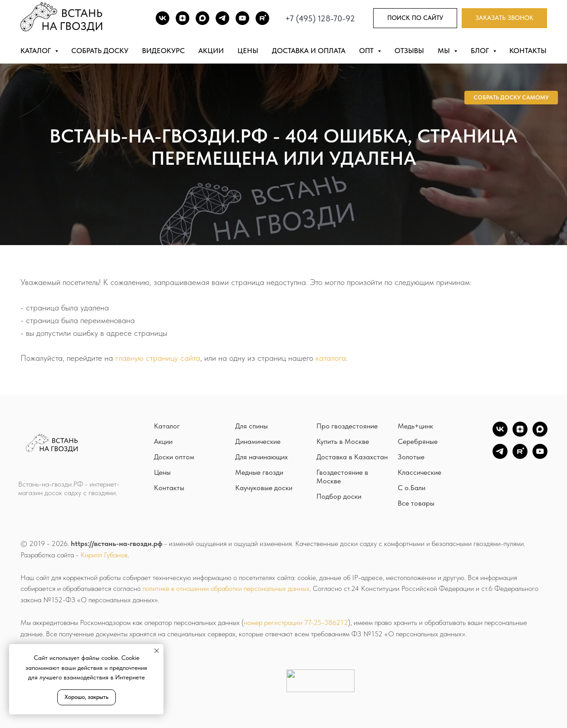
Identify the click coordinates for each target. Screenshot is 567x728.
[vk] (500, 434)
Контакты (528, 51)
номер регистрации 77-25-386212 (296, 622)
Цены (248, 51)
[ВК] (163, 18)
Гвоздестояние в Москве (342, 477)
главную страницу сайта (158, 358)
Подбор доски (339, 496)
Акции (211, 51)
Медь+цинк (415, 426)
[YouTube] (540, 456)
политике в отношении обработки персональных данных (226, 588)
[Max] (202, 18)
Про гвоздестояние (347, 426)
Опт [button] (367, 51)
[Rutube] (262, 18)
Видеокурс (163, 51)
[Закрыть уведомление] (157, 651)
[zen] (520, 434)
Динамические (258, 441)
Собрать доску (100, 51)
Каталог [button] (37, 51)
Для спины (251, 426)
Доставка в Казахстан (352, 457)
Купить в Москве (343, 441)
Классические (419, 472)
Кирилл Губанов (104, 555)
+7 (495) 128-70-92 (320, 18)
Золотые (411, 457)
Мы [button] (445, 51)
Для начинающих (261, 457)
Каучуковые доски (264, 488)
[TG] (222, 18)
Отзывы (409, 51)
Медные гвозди (259, 472)
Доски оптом (174, 457)
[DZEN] (182, 18)
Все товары (416, 503)
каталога (331, 358)
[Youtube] (242, 18)
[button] (504, 18)
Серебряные (418, 441)
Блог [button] (481, 51)
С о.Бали (412, 488)
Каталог (167, 426)
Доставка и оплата (309, 51)
